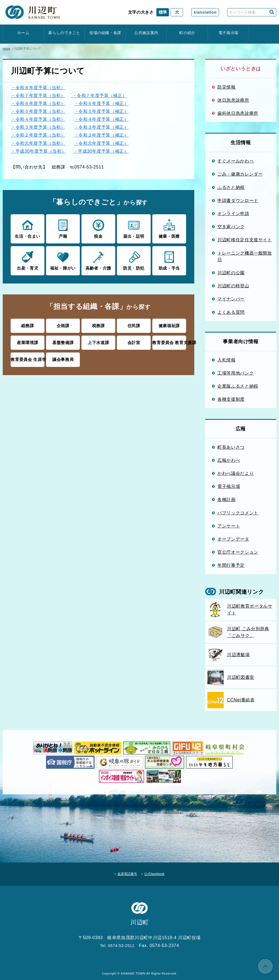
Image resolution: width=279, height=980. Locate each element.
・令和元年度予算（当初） (38, 143)
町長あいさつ (231, 447)
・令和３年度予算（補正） (101, 127)
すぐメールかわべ (236, 161)
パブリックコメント (238, 513)
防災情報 (227, 87)
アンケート (229, 526)
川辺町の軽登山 (233, 286)
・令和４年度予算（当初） (38, 119)
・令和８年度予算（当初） (38, 88)
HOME (7, 49)
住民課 (134, 324)
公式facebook (159, 872)
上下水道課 (98, 340)
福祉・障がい (63, 259)
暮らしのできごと (64, 33)
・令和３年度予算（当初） (38, 127)
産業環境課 (28, 340)
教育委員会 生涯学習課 (27, 356)
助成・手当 (169, 259)
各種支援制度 (231, 399)
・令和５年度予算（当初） (38, 111)
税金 (98, 228)
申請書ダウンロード (238, 200)
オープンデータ (233, 539)
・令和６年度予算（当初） (38, 103)
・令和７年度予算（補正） (99, 95)
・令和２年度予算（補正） (101, 135)
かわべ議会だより (236, 473)
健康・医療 (169, 228)
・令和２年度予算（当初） (38, 135)
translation (205, 12)
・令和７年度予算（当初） (38, 95)
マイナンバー (231, 299)
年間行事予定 (231, 565)
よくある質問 (231, 312)
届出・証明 (134, 228)
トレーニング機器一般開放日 (245, 256)
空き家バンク (231, 227)
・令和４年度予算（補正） (101, 119)
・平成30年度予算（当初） (38, 151)
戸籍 (63, 228)
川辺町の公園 (231, 273)
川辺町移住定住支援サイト (245, 240)
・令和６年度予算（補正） (101, 103)
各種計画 (227, 499)
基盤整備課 (63, 340)
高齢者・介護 (98, 259)
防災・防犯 (134, 259)
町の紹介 (187, 33)
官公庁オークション (238, 552)
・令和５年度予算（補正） (101, 111)
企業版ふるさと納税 (238, 386)
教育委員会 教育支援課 (169, 340)
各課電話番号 (123, 872)
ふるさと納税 (231, 187)
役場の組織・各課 (105, 33)
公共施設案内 (146, 33)
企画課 (63, 324)
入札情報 (227, 360)
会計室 (134, 340)
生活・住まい (27, 228)
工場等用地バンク (236, 373)
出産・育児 (27, 259)
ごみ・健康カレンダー (240, 174)
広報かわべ (229, 460)
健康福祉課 (169, 324)
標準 (163, 12)
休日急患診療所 (233, 100)
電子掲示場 (228, 33)
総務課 (28, 324)
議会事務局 (63, 356)
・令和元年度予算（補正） (101, 143)
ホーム (23, 33)
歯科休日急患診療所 (238, 113)
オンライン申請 (233, 213)
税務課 (98, 324)
